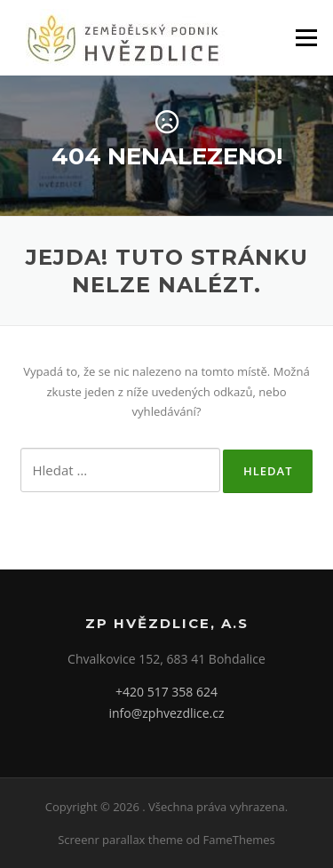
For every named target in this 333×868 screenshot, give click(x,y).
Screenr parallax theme (120, 840)
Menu (306, 37)
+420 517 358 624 (166, 692)
